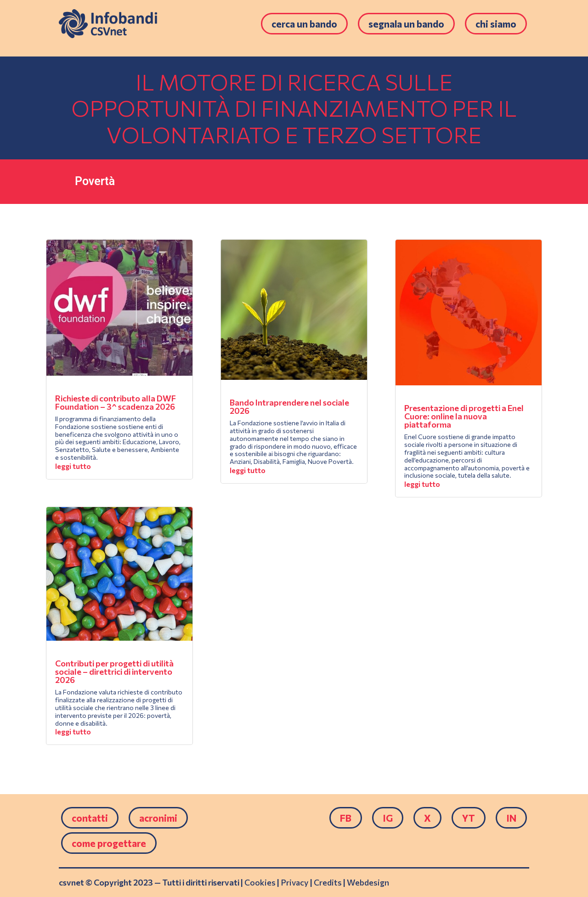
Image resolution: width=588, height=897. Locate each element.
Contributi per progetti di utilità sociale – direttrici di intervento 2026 (114, 671)
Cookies (260, 882)
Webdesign (368, 882)
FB (346, 818)
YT (469, 818)
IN (511, 818)
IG (388, 818)
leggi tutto (73, 466)
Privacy (295, 882)
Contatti (90, 818)
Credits (328, 882)
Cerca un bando (304, 24)
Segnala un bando (406, 24)
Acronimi (158, 818)
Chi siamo (496, 24)
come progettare (109, 843)
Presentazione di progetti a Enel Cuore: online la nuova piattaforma (464, 416)
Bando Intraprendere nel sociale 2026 (289, 406)
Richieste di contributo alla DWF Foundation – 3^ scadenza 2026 (116, 402)
